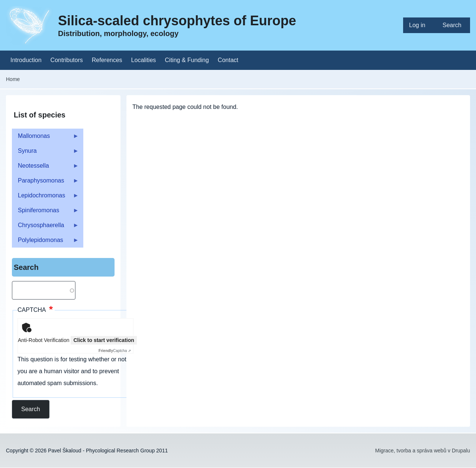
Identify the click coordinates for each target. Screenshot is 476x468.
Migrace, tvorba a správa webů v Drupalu (423, 451)
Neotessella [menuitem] (45, 168)
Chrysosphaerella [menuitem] (45, 227)
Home (13, 79)
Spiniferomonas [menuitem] (45, 212)
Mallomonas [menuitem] (45, 138)
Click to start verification (104, 340)
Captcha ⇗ (115, 351)
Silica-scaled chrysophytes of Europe (177, 21)
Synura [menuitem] (45, 153)
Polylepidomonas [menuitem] (45, 242)
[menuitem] (420, 25)
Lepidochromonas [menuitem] (45, 198)
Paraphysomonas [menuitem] (45, 183)
